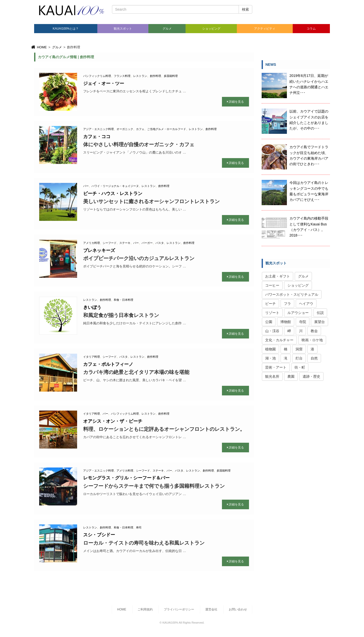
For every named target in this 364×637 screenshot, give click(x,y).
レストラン (140, 76)
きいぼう (92, 307)
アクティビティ (265, 29)
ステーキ (125, 243)
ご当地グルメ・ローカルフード (167, 129)
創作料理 (155, 76)
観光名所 (272, 376)
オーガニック (125, 129)
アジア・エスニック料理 (98, 129)
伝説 (320, 313)
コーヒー (272, 285)
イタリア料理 (92, 357)
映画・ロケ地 (312, 340)
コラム (311, 29)
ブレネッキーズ (99, 250)
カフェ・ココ (97, 137)
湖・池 (270, 358)
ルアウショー (298, 313)
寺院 (303, 322)
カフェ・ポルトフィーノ (108, 364)
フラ (287, 304)
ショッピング (211, 29)
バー (86, 186)
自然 (314, 358)
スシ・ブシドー (99, 535)
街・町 (300, 367)
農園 (291, 376)
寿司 (139, 527)
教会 (314, 331)
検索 (245, 9)
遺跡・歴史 (311, 376)
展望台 (320, 322)
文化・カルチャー (279, 340)
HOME (39, 47)
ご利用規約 (145, 609)
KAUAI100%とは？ (66, 29)
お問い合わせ (238, 609)
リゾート (272, 313)
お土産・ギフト (278, 276)
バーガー (147, 243)
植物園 (270, 349)
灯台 (299, 358)
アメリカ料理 (92, 243)
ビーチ (270, 304)
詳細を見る (235, 102)
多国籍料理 (171, 76)
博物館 (286, 322)
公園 (269, 322)
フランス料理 (122, 76)
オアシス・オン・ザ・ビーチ (113, 421)
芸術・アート (276, 367)
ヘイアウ (306, 304)
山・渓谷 (272, 331)
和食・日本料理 (123, 300)
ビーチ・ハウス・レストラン (113, 194)
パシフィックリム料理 (97, 76)
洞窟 (299, 349)
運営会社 (211, 609)
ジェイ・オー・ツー (104, 83)
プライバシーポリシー (179, 609)
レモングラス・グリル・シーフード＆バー (126, 478)
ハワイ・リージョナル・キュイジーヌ (115, 186)
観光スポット (123, 29)
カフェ (140, 129)
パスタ (160, 243)
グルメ (167, 29)
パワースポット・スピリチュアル (292, 294)
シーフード (110, 243)
